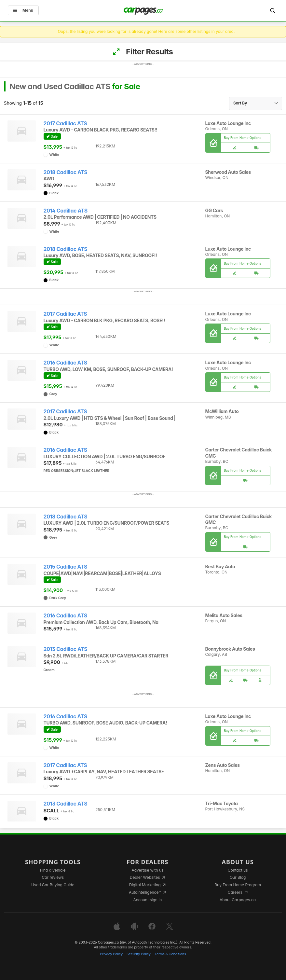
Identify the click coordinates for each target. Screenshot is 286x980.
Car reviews (53, 877)
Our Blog (238, 877)
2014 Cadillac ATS (66, 211)
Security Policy (139, 954)
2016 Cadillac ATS (65, 363)
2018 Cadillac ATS (66, 172)
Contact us (238, 870)
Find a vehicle (53, 870)
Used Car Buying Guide (53, 885)
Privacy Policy (111, 954)
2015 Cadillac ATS (65, 567)
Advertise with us (147, 870)
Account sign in (148, 900)
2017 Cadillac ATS (65, 124)
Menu (23, 10)
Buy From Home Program (238, 885)
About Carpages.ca (238, 900)
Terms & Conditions (170, 954)
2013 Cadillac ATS (66, 649)
